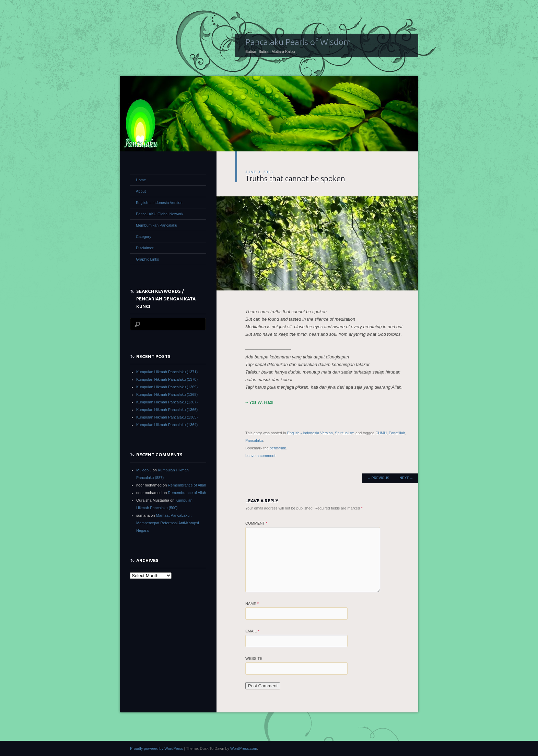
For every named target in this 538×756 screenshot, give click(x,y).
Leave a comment (260, 456)
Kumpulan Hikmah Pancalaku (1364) (167, 425)
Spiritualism (345, 433)
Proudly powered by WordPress (156, 748)
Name (252, 604)
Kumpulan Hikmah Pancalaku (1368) (167, 394)
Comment (256, 523)
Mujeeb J (144, 470)
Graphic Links (147, 259)
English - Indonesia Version (310, 433)
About (141, 191)
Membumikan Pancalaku (156, 225)
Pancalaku (254, 440)
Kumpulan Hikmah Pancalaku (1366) (167, 410)
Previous (378, 478)
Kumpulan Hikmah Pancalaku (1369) (167, 387)
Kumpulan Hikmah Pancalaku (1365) (167, 417)
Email (252, 631)
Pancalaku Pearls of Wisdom (298, 42)
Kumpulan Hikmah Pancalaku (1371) (167, 372)
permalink (278, 448)
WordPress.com (244, 748)
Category (144, 237)
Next (406, 478)
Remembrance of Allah (187, 485)
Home (141, 180)
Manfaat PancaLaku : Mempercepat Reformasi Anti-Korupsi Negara (168, 523)
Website (254, 658)
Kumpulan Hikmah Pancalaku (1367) (167, 402)
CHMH (381, 433)
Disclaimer (145, 248)
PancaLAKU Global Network (160, 214)
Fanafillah (397, 433)
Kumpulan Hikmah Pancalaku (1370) (167, 379)
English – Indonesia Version (159, 203)
